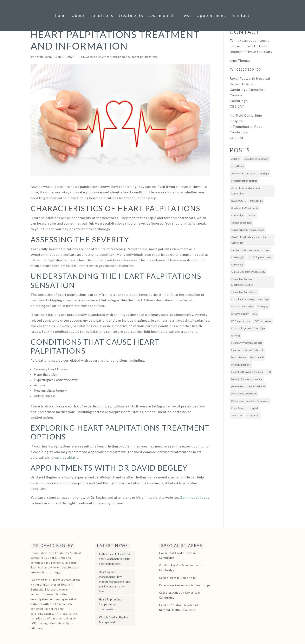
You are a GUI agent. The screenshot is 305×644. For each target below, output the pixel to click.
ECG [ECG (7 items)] (255, 314)
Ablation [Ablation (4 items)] (236, 159)
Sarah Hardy (44, 57)
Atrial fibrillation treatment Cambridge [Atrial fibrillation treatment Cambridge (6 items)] (246, 191)
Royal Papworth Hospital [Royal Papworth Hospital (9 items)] (245, 408)
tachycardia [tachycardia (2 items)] (253, 415)
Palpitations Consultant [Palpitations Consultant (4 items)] (244, 394)
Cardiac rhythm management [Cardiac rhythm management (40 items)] (248, 230)
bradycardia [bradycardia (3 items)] (256, 201)
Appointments (213, 16)
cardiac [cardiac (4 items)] (251, 215)
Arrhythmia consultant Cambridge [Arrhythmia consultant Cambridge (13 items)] (250, 173)
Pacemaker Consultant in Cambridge (184, 585)
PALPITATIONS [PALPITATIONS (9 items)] (257, 386)
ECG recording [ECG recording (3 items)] (263, 321)
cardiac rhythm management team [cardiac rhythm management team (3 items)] (250, 250)
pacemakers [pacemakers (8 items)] (238, 386)
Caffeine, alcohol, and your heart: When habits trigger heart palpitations (115, 559)
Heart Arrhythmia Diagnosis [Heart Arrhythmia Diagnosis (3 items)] (247, 343)
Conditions (102, 16)
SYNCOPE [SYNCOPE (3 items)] (237, 415)
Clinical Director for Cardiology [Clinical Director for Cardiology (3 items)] (248, 272)
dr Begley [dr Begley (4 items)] (263, 306)
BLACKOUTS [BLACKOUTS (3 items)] (239, 201)
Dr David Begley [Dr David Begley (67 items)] (240, 314)
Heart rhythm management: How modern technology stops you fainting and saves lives (115, 582)
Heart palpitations (144, 57)
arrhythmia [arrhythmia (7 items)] (238, 166)
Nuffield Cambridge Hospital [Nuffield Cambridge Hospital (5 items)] (247, 379)
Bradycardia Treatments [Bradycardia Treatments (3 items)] (245, 208)
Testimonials (162, 16)
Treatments (131, 16)
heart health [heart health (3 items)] (257, 357)
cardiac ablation (67, 457)
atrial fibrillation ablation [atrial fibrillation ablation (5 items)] (244, 181)
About (79, 16)
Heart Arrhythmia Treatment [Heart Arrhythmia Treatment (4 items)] (247, 350)
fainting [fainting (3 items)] (235, 336)
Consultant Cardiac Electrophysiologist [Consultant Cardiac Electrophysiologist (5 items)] (242, 282)
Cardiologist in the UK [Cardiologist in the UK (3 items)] (261, 257)
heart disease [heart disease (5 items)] (239, 357)
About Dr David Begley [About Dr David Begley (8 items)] (257, 159)
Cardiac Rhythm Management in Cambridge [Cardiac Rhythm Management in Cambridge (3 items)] (249, 240)
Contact (241, 16)
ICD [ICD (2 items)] (269, 372)
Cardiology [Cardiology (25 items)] (237, 265)
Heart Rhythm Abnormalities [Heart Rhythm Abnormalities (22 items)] (247, 372)
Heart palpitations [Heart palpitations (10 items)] (241, 365)
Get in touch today (195, 497)
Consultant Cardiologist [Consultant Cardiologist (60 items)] (244, 292)
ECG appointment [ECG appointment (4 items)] (241, 321)
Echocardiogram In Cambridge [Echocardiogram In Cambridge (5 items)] (248, 328)
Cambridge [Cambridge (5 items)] (237, 215)
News (187, 16)
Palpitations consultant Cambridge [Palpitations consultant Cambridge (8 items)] (250, 401)
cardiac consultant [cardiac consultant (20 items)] (241, 223)
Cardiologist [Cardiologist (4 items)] (238, 257)
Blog (81, 57)
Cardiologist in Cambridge (177, 578)
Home (61, 16)
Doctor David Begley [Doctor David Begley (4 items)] (242, 306)
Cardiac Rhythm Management (108, 57)
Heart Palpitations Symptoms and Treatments (110, 604)
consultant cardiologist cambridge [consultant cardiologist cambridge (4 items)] (250, 299)
